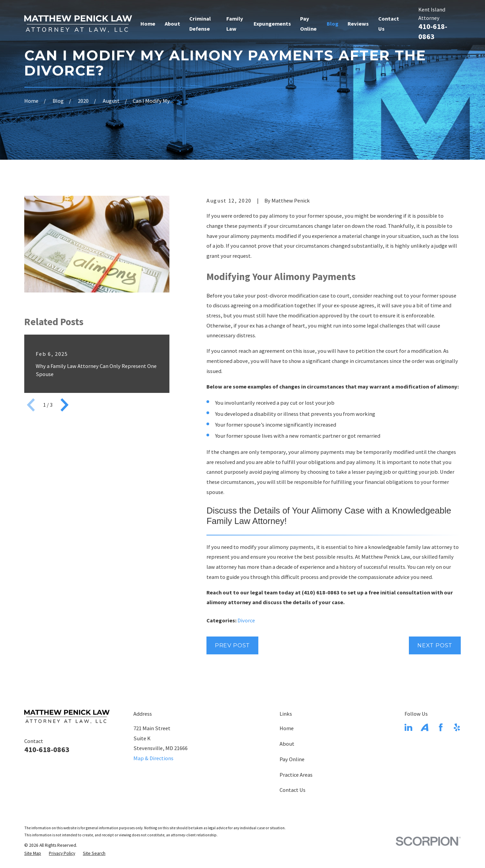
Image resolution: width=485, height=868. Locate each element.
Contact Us (293, 790)
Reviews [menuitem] (358, 24)
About (287, 744)
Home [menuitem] (148, 24)
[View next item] (64, 405)
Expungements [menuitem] (272, 24)
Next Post (435, 645)
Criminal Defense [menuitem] (200, 24)
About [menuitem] (172, 24)
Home (287, 728)
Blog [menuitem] (333, 24)
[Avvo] (425, 727)
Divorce (246, 620)
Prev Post (232, 645)
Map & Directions (153, 758)
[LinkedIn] (408, 727)
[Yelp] (457, 727)
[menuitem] (33, 854)
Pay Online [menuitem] (308, 24)
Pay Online (292, 759)
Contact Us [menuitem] (389, 24)
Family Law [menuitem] (235, 24)
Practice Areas (296, 775)
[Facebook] (441, 727)
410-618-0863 (433, 31)
